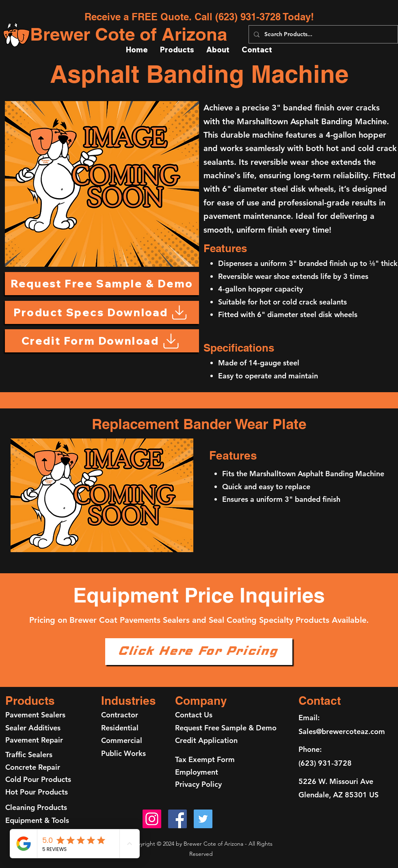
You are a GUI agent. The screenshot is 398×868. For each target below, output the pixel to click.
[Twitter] (203, 819)
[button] (102, 284)
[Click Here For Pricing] (199, 652)
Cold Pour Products (38, 779)
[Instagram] (152, 819)
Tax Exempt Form (205, 759)
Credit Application (206, 740)
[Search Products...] (322, 34)
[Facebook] (177, 819)
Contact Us (194, 715)
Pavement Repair (35, 740)
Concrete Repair (33, 767)
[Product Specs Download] (102, 312)
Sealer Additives (33, 728)
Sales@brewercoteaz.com (342, 731)
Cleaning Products (36, 807)
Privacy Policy (198, 784)
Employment (197, 772)
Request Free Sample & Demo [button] (226, 728)
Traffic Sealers (29, 755)
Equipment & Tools (37, 820)
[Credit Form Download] (102, 341)
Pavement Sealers (35, 715)
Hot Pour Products (37, 792)
